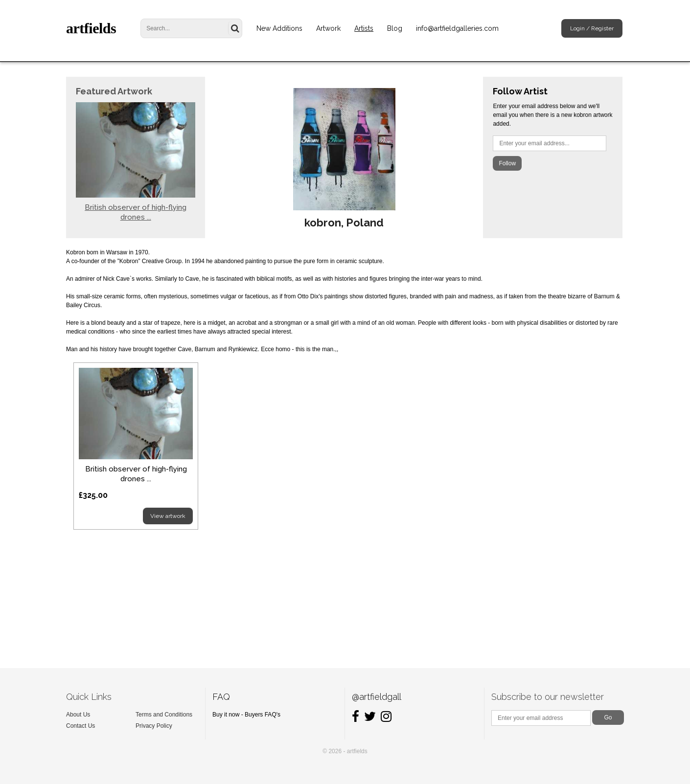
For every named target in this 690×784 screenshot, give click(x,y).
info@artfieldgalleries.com (457, 28)
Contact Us (80, 726)
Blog (395, 28)
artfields (91, 28)
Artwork (328, 28)
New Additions (279, 28)
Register (602, 28)
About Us (78, 715)
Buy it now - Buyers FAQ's (246, 715)
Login (577, 28)
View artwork (168, 516)
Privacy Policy (154, 726)
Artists (364, 28)
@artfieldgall (377, 697)
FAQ (221, 697)
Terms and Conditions (164, 715)
